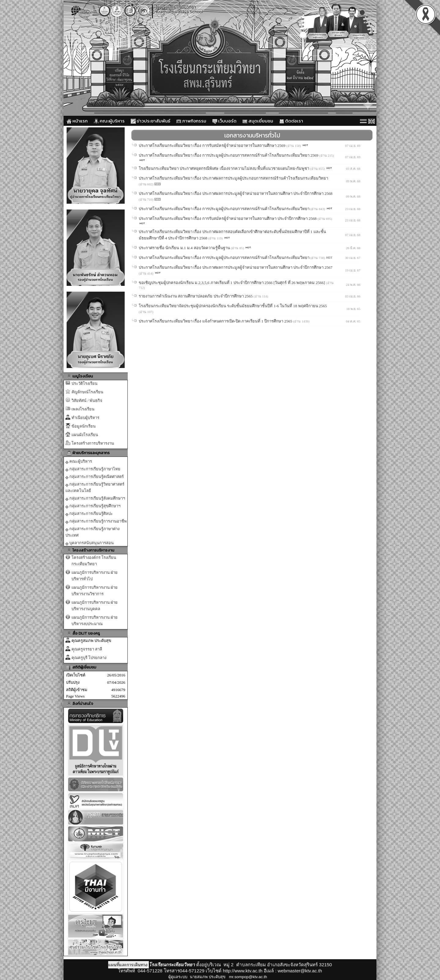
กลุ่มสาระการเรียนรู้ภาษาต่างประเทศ (92, 532)
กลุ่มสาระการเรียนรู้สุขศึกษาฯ (93, 506)
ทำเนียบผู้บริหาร (85, 418)
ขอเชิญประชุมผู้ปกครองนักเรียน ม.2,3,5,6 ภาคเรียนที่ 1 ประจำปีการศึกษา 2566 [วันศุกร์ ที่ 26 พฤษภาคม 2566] (232, 283)
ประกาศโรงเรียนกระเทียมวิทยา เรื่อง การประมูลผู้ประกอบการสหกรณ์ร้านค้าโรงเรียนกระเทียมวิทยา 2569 (229, 155)
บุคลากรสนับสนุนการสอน (90, 543)
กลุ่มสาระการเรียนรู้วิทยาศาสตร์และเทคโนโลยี (95, 487)
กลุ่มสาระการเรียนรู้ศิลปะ (89, 514)
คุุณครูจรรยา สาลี (87, 649)
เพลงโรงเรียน (83, 409)
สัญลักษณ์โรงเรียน (87, 392)
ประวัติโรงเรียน (84, 383)
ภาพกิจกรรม (191, 121)
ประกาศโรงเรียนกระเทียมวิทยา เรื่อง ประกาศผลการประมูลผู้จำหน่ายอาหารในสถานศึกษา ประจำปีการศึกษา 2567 (236, 267)
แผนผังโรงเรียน (85, 435)
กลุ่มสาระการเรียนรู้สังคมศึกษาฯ (95, 498)
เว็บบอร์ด (224, 121)
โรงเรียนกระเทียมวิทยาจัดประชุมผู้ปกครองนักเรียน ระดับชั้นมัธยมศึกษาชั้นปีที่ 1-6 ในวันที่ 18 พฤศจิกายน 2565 (233, 306)
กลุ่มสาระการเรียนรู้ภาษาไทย (93, 469)
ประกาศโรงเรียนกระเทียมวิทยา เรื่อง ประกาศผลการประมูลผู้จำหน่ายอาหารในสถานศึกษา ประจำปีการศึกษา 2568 (236, 193)
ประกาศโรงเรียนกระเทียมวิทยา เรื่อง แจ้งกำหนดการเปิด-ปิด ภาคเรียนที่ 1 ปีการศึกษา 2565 (216, 321)
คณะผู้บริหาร (109, 121)
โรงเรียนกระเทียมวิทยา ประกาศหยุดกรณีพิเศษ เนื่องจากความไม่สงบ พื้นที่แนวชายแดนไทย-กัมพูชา (224, 168)
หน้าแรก (77, 121)
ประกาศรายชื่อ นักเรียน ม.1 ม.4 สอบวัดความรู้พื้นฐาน (185, 248)
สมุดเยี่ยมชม (258, 121)
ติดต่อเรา (291, 121)
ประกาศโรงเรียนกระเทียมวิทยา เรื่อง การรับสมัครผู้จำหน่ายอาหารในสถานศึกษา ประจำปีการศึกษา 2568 (228, 219)
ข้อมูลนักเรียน (84, 426)
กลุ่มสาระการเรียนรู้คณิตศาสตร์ (95, 477)
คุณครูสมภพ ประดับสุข (91, 641)
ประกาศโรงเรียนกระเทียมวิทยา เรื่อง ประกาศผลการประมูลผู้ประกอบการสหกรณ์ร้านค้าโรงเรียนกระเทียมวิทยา (233, 178)
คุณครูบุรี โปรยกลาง (89, 658)
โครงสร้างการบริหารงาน (93, 443)
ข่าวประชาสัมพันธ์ (150, 121)
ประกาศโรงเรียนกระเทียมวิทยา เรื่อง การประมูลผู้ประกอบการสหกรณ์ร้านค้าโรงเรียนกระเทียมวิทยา (225, 209)
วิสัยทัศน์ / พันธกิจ (87, 401)
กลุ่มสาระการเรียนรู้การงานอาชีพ (96, 521)
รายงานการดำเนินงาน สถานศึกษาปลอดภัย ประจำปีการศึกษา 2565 (196, 296)
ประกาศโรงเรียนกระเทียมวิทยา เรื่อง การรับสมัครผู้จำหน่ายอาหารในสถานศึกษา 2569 (213, 146)
